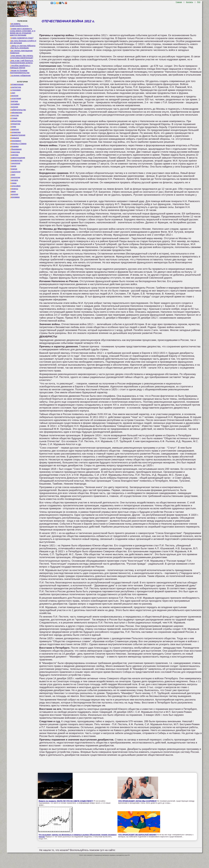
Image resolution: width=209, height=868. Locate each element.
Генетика (14, 101)
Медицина (14, 138)
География (15, 104)
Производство (16, 160)
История (14, 118)
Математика (15, 132)
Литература (15, 124)
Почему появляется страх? (22, 38)
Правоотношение (17, 158)
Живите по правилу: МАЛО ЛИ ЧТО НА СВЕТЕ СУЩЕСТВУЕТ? (66, 801)
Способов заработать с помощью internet (20, 67)
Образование (16, 149)
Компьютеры (16, 121)
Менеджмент (16, 141)
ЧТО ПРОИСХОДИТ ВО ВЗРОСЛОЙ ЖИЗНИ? (137, 835)
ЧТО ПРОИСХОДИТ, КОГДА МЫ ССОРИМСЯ (137, 801)
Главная (179, 2)
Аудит (13, 93)
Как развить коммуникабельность (19, 25)
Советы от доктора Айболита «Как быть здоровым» (23, 47)
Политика (14, 155)
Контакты (190, 2)
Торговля (14, 180)
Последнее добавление (20, 75)
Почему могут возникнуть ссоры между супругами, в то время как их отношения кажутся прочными (23, 32)
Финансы (14, 189)
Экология (14, 194)
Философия (15, 186)
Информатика (16, 113)
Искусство (14, 115)
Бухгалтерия (15, 98)
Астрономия (15, 90)
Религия (13, 169)
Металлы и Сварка (18, 144)
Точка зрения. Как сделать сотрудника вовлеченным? (22, 57)
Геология (14, 107)
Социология (15, 172)
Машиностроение (18, 135)
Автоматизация (17, 84)
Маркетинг (14, 129)
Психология (15, 163)
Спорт (13, 175)
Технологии (15, 177)
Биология (14, 96)
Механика (14, 146)
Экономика (15, 197)
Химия (13, 191)
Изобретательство (18, 110)
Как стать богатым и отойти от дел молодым (23, 42)
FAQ (199, 2)
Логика (13, 127)
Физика (13, 183)
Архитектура (15, 87)
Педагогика (15, 152)
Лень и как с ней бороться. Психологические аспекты (22, 62)
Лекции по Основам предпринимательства (20, 72)
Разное (13, 166)
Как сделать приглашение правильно (21, 52)
